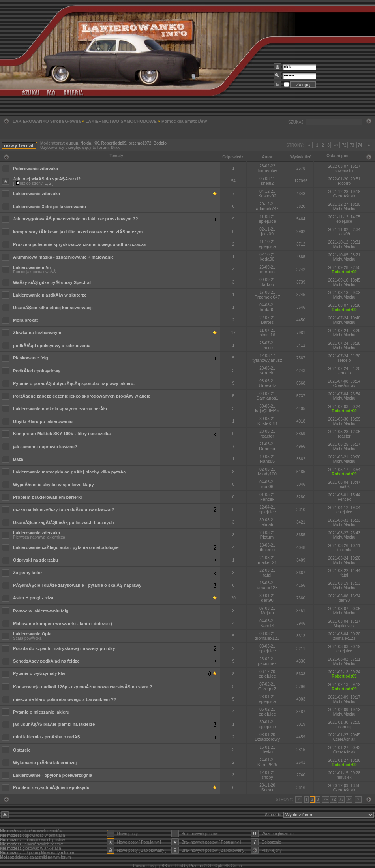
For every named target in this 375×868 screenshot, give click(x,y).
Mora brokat (25, 320)
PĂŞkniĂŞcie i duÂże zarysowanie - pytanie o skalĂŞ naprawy (77, 585)
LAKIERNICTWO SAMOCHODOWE (121, 121)
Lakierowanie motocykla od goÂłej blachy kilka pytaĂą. (70, 472)
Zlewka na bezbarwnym (37, 333)
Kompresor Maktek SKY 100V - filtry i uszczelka (62, 434)
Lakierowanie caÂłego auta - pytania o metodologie (66, 547)
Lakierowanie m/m (32, 267)
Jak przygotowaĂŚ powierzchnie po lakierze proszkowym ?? (76, 219)
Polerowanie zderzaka (36, 169)
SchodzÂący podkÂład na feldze (46, 661)
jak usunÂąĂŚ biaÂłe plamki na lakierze (54, 724)
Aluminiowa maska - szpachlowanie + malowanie (63, 257)
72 (344, 145)
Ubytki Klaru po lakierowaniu (43, 421)
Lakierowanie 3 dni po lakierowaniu (50, 207)
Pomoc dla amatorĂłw (184, 121)
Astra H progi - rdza (33, 598)
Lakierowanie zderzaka (37, 194)
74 (360, 145)
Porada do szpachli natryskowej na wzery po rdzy (64, 648)
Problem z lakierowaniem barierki (47, 497)
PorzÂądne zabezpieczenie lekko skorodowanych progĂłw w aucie (82, 396)
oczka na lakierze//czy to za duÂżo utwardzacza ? (64, 509)
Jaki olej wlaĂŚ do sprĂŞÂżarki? (47, 179)
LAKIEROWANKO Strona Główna (47, 121)
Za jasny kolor (28, 573)
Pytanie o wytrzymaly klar (39, 673)
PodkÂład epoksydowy (37, 371)
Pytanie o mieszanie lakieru (41, 712)
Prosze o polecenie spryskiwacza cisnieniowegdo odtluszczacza (79, 244)
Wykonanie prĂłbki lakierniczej (45, 763)
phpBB (161, 866)
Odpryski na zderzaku (36, 560)
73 (352, 145)
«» (336, 145)
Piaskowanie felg (31, 358)
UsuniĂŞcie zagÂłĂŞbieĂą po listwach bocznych (64, 522)
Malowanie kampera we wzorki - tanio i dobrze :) (63, 624)
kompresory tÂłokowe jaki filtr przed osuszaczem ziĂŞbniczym (78, 232)
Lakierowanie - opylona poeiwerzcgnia (53, 775)
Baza (18, 459)
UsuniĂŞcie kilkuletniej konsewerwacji (53, 308)
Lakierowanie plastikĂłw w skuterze (50, 295)
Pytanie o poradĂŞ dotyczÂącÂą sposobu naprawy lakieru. (74, 383)
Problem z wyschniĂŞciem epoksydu (51, 787)
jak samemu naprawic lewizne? (45, 447)
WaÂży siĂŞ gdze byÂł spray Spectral (52, 282)
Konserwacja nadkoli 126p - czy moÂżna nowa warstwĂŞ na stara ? (83, 687)
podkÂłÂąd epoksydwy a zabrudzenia (52, 346)
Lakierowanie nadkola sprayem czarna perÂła (60, 409)
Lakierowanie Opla (32, 634)
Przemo (196, 866)
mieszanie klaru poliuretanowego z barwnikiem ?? (65, 699)
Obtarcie (22, 750)
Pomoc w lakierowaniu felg (41, 611)
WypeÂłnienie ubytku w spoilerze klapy (53, 485)
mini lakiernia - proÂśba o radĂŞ (47, 737)
